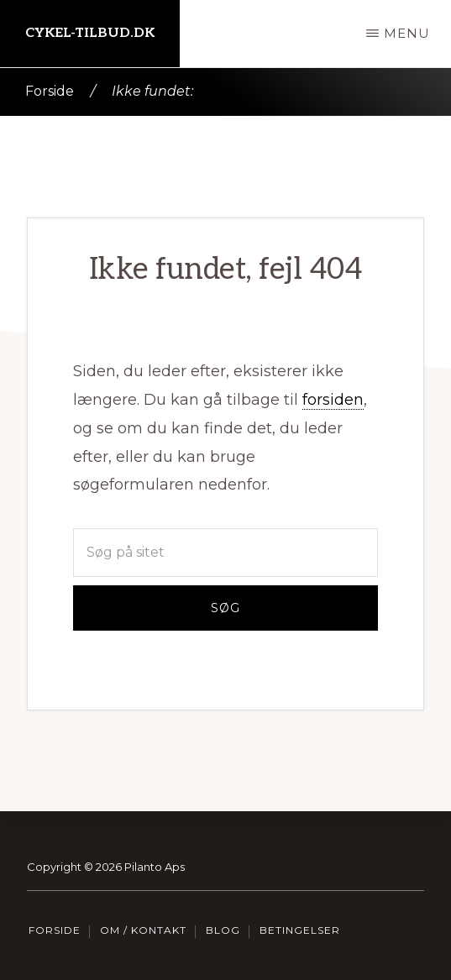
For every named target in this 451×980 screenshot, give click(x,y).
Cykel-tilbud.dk (90, 33)
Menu (407, 33)
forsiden (333, 400)
